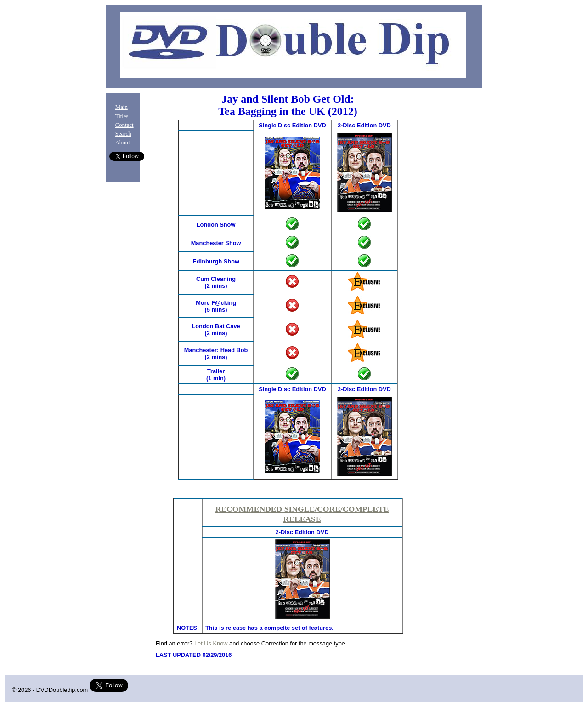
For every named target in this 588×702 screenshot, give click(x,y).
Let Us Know (211, 643)
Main (122, 107)
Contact (124, 125)
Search (123, 134)
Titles (122, 116)
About (123, 143)
